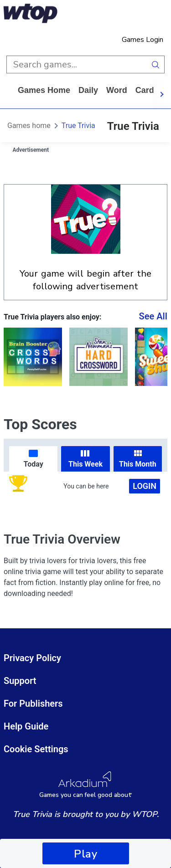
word (117, 90)
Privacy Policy (32, 658)
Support (20, 681)
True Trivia (78, 126)
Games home (44, 90)
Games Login (142, 40)
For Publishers (33, 704)
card (145, 90)
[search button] (156, 64)
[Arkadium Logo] (85, 785)
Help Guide (26, 726)
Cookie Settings (36, 749)
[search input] (77, 64)
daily (88, 90)
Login (145, 486)
